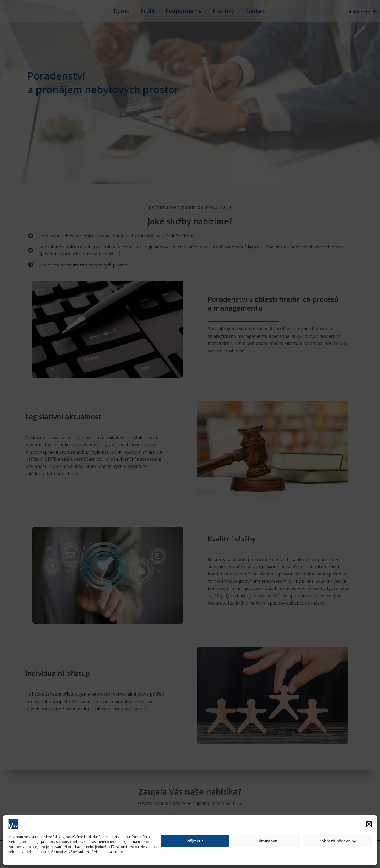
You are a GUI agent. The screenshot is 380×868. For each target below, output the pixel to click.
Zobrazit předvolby (338, 841)
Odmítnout (266, 841)
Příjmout (195, 841)
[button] (369, 824)
